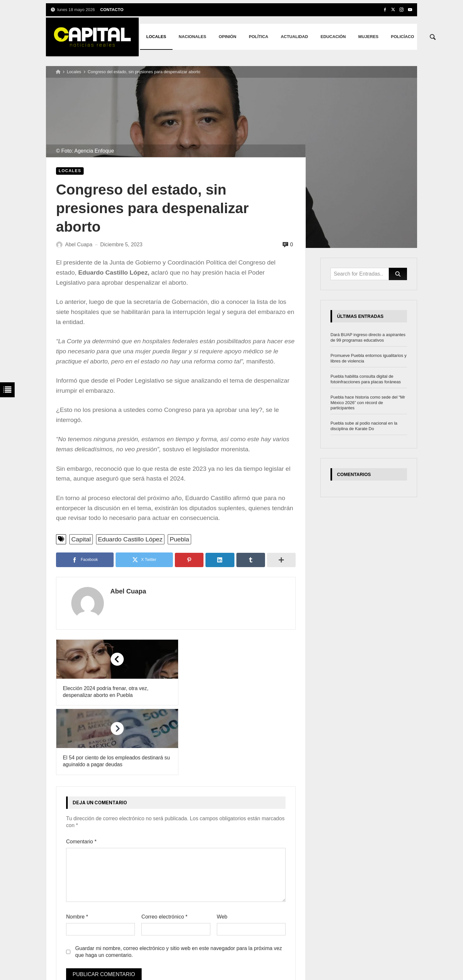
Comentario (81, 773)
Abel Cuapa (123, 591)
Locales (74, 72)
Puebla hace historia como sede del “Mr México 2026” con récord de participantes (368, 403)
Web (222, 847)
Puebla (179, 539)
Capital (81, 539)
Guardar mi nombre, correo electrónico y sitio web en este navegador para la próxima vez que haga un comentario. (179, 882)
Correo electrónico (164, 847)
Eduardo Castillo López (130, 539)
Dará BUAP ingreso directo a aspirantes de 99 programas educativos (368, 337)
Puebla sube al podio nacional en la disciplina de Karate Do (364, 426)
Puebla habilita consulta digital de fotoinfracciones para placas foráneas (366, 379)
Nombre (77, 847)
